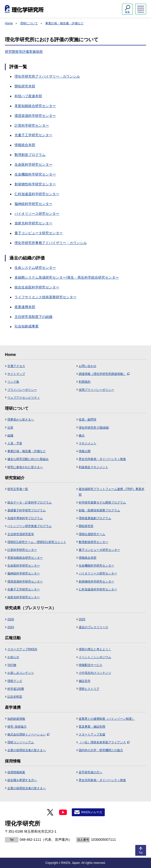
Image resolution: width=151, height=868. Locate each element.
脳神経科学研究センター (33, 204)
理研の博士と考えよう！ (95, 649)
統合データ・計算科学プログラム (30, 502)
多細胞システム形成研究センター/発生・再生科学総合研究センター (67, 277)
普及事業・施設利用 (92, 727)
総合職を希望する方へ (22, 780)
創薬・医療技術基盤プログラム (99, 510)
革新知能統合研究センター (35, 106)
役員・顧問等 (88, 420)
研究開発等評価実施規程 (24, 52)
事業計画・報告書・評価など (64, 23)
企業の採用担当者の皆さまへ (27, 750)
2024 (11, 627)
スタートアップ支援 (92, 734)
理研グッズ (15, 681)
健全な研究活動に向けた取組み (28, 459)
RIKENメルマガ (92, 812)
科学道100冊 (16, 689)
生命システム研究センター (35, 268)
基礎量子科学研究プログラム (27, 510)
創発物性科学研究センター (35, 184)
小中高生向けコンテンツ (95, 673)
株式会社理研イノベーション (28, 734)
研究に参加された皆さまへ (25, 467)
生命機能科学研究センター (35, 174)
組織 (10, 435)
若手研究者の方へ (91, 772)
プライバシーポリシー (22, 390)
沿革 (10, 428)
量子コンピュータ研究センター (39, 233)
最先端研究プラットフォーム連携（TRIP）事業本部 (112, 492)
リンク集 (13, 382)
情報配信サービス (91, 665)
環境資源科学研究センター (35, 116)
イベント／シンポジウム (95, 657)
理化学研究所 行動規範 (94, 428)
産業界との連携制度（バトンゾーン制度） (107, 719)
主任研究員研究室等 (21, 534)
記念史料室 (15, 697)
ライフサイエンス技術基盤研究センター (45, 297)
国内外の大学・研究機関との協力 (101, 750)
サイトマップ (16, 374)
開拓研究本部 (25, 86)
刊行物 (12, 665)
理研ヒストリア (89, 689)
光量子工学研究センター (33, 135)
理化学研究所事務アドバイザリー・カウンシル (51, 243)
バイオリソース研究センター (37, 214)
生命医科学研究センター (33, 164)
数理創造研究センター (93, 542)
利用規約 (85, 382)
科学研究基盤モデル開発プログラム (102, 502)
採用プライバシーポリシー (96, 390)
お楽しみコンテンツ (21, 673)
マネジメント (88, 443)
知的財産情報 (16, 719)
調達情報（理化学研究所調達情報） (104, 374)
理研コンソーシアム (21, 742)
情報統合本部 (25, 145)
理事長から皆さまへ (21, 420)
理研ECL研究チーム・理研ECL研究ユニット (37, 542)
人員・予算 (15, 443)
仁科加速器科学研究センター (37, 194)
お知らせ (13, 657)
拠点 (82, 435)
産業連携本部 (25, 307)
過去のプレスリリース (93, 627)
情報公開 (85, 451)
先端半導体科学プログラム (25, 518)
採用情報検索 (16, 772)
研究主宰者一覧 (18, 489)
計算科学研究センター (32, 125)
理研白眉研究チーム (92, 534)
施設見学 (85, 681)
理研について (29, 23)
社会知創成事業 (27, 326)
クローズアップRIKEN (22, 649)
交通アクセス (16, 366)
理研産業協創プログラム (95, 518)
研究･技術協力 (17, 727)
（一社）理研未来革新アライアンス (104, 742)
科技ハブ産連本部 (28, 96)
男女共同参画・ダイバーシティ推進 (102, 459)
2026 (11, 619)
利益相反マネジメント (93, 467)
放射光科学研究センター (33, 223)
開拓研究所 (86, 526)
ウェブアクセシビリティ (24, 398)
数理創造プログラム (30, 155)
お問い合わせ (88, 366)
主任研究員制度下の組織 (33, 317)
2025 (82, 619)
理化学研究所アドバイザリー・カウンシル (47, 76)
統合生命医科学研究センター (37, 287)
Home (9, 23)
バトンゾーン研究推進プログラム (30, 526)
